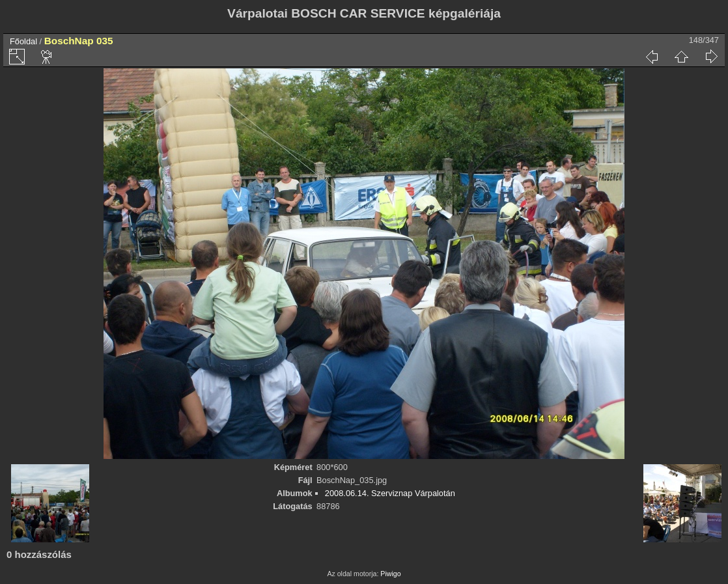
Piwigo (390, 574)
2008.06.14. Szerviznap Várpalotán (390, 493)
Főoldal (23, 41)
